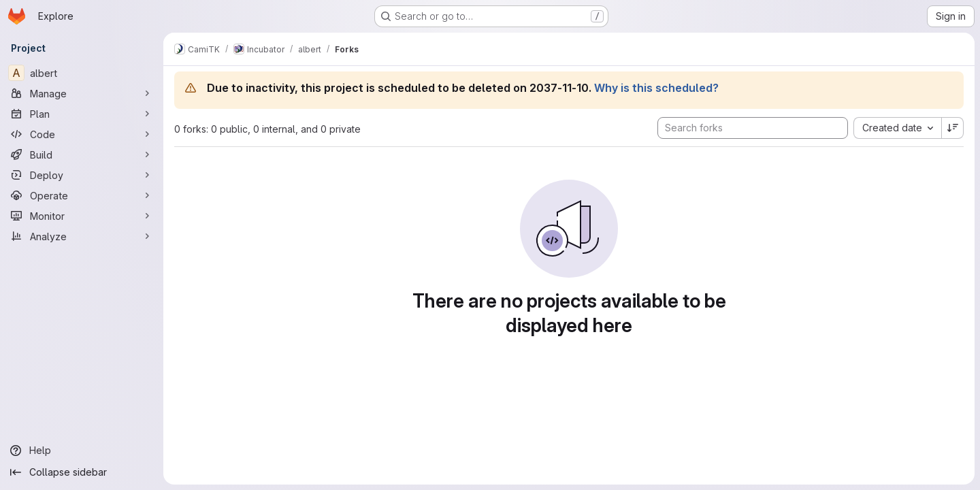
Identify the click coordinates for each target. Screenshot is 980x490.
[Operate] (82, 195)
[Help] (82, 451)
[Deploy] (82, 175)
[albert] (82, 73)
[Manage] (82, 93)
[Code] (82, 134)
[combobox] (897, 128)
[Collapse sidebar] (82, 472)
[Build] (82, 154)
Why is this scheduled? (656, 88)
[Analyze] (82, 236)
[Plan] (82, 114)
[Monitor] (82, 216)
